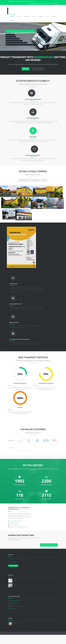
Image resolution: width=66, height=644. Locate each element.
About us (25, 69)
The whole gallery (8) (24, 180)
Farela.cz (15, 589)
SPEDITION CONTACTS (49, 554)
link (14, 633)
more (14, 590)
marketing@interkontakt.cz (15, 530)
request (22, 526)
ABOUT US (19, 17)
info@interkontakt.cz (14, 532)
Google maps (12, 618)
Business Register (13, 575)
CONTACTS (54, 17)
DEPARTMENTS (27, 17)
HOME (12, 17)
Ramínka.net (16, 594)
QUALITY (34, 17)
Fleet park (44, 180)
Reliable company (17, 632)
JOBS (48, 17)
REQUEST (13, 20)
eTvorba (27, 643)
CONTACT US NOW (37, 69)
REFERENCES (41, 17)
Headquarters (35, 180)
